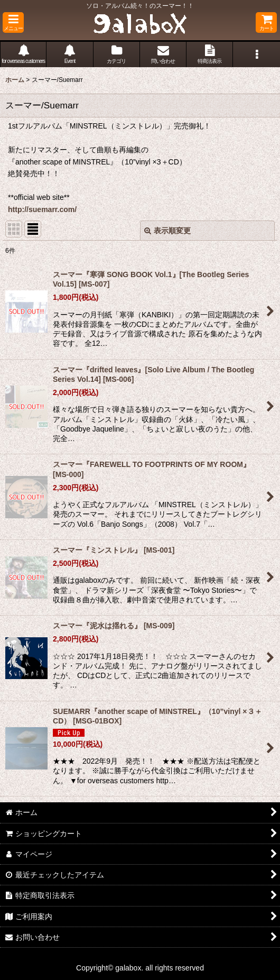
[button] (13, 22)
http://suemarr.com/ (42, 209)
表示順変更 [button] (167, 231)
